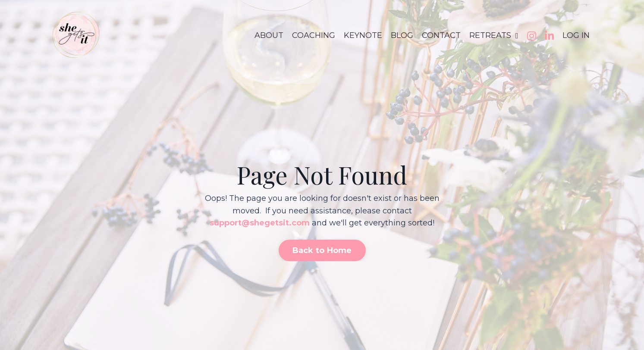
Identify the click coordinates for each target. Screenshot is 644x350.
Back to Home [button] (322, 250)
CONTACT (441, 35)
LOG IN (576, 35)
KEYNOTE (363, 35)
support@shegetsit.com (260, 223)
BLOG (402, 35)
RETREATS (494, 35)
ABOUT (269, 35)
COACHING (314, 35)
